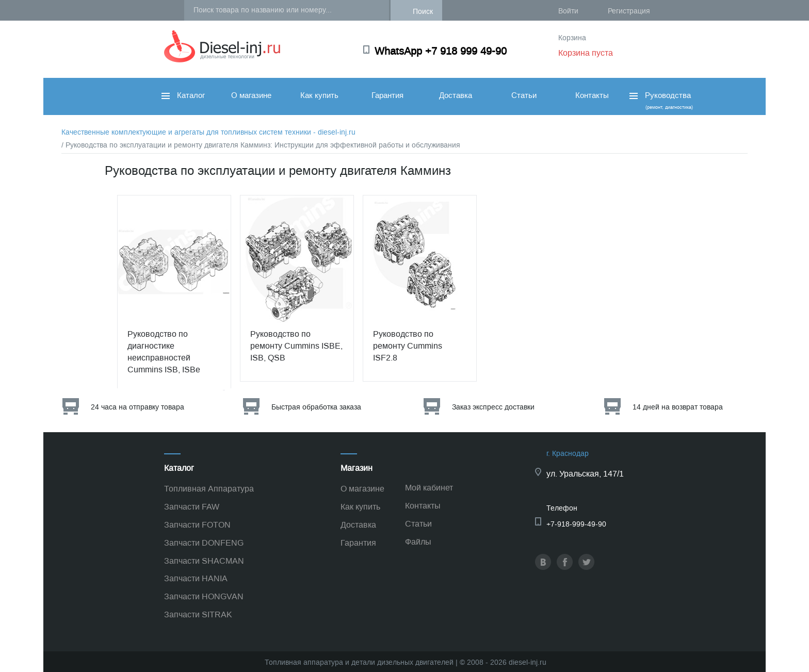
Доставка (456, 95)
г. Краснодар (568, 454)
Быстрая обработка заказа (316, 407)
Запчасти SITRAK (198, 614)
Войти (568, 11)
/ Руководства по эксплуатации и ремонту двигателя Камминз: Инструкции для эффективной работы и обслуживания (261, 145)
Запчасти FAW (192, 507)
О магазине (251, 95)
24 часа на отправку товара (137, 407)
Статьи (524, 95)
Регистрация (629, 11)
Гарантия (387, 95)
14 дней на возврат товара (678, 407)
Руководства (660, 100)
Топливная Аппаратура (209, 489)
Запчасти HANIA (196, 578)
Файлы (418, 542)
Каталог (183, 95)
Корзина (572, 38)
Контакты (592, 95)
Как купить (319, 95)
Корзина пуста (586, 53)
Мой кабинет (429, 488)
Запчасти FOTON (197, 525)
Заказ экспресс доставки (493, 407)
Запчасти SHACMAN (204, 561)
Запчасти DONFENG (204, 543)
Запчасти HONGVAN (204, 596)
